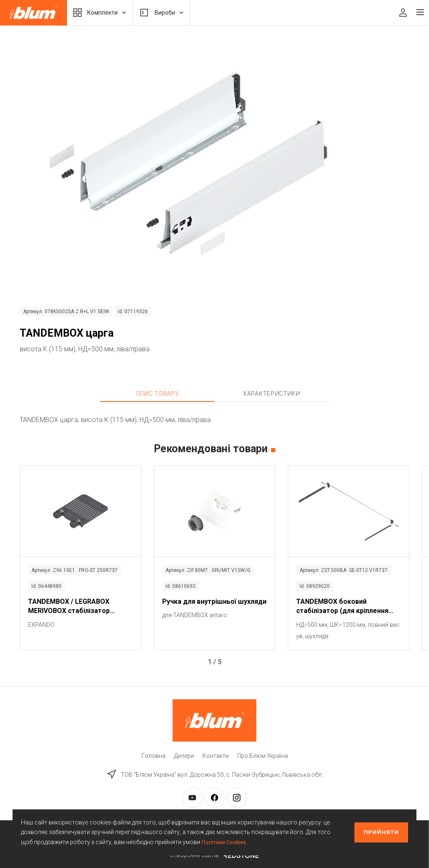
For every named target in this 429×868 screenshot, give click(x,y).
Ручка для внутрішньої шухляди (214, 601)
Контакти (216, 756)
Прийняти (381, 832)
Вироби (161, 13)
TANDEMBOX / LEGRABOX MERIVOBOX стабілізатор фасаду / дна (69, 607)
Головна (154, 756)
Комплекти (100, 13)
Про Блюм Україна (262, 756)
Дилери (184, 756)
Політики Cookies (225, 842)
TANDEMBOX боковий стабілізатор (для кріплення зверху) (342, 607)
